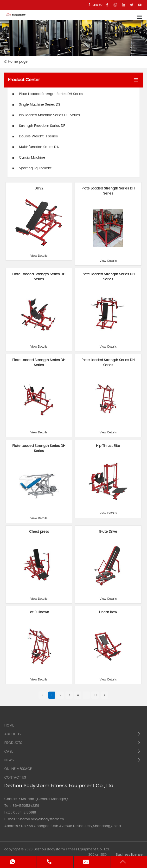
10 (95, 695)
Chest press (39, 532)
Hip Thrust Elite (108, 446)
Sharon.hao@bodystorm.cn (41, 819)
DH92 (39, 188)
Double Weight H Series (38, 136)
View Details (39, 256)
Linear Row (108, 612)
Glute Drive (108, 532)
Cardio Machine (32, 158)
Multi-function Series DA (39, 147)
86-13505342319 (26, 806)
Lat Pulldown (39, 612)
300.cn (94, 855)
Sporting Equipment (35, 168)
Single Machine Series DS (40, 105)
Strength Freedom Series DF (42, 126)
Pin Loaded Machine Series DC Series (49, 115)
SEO (103, 855)
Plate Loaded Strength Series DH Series (51, 94)
